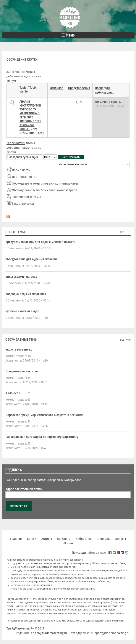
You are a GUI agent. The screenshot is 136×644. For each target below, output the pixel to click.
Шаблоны (64, 539)
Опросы (120, 539)
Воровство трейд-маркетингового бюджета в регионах (44, 415)
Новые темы (15, 232)
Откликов (57, 88)
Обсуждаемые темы (21, 340)
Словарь (104, 539)
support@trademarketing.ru (110, 633)
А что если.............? (18, 393)
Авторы (47, 539)
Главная (16, 539)
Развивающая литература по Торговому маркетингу (42, 437)
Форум (68, 543)
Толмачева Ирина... (27, 127)
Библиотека (84, 539)
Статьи (32, 539)
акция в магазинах (19, 350)
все (122, 232)
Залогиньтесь (16, 72)
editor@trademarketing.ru (109, 621)
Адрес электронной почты (25, 489)
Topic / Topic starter (28, 90)
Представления (79, 88)
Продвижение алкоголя (22, 371)
